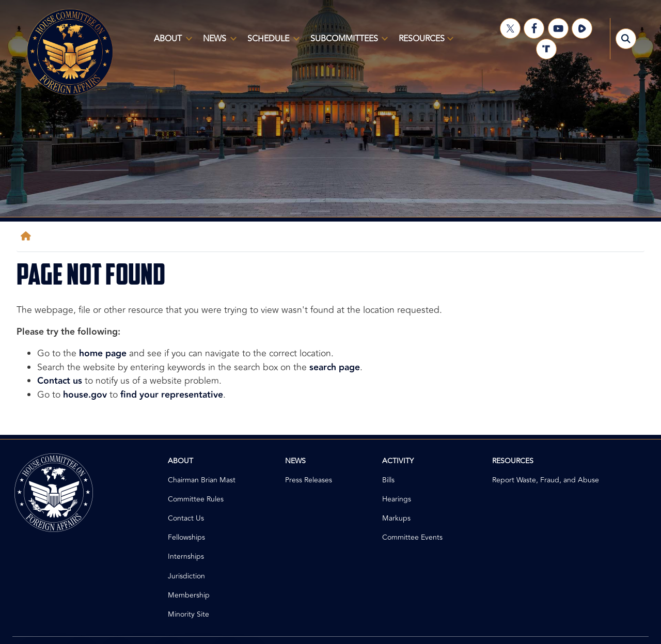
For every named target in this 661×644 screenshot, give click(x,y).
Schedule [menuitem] (271, 43)
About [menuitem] (171, 43)
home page (103, 354)
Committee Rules (196, 499)
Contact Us (186, 518)
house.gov (85, 395)
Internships (186, 556)
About (180, 461)
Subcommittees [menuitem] (347, 43)
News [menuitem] (218, 43)
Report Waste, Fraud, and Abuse (546, 480)
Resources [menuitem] (424, 43)
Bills (388, 480)
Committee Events (412, 537)
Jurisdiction (186, 576)
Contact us (60, 381)
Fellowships (186, 537)
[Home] (28, 236)
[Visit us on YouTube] (558, 28)
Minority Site (188, 614)
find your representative (172, 395)
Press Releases (309, 480)
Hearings (397, 499)
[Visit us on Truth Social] (546, 49)
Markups (396, 518)
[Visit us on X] (510, 28)
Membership (189, 595)
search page (335, 367)
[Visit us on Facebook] (534, 28)
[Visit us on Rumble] (582, 28)
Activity (398, 461)
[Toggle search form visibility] (626, 39)
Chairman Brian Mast (202, 480)
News (295, 461)
